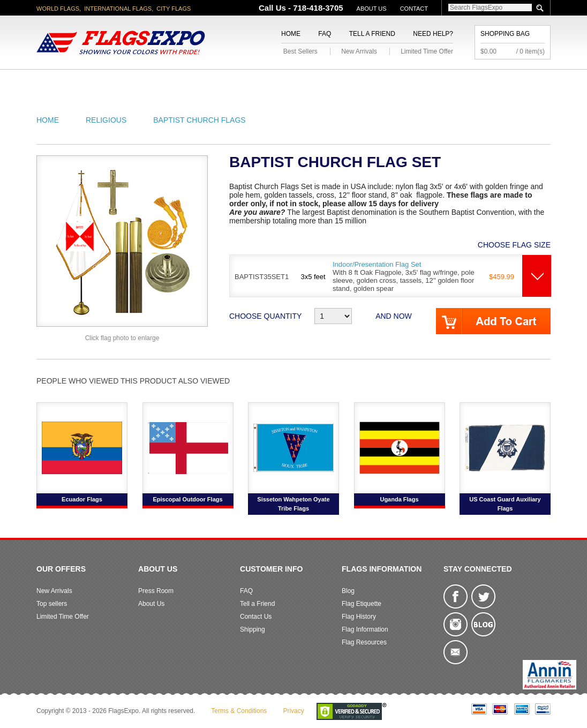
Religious (287, 82)
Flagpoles (350, 82)
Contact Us (256, 617)
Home (291, 34)
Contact (414, 9)
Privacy (293, 711)
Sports (407, 82)
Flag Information (365, 629)
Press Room (156, 591)
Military (231, 82)
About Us (372, 9)
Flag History (359, 617)
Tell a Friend (372, 34)
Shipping (253, 629)
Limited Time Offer (427, 51)
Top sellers (52, 604)
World (181, 82)
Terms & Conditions (239, 711)
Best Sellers (300, 51)
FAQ (325, 34)
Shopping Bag (505, 34)
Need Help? (433, 34)
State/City (127, 82)
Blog (348, 591)
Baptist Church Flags (199, 120)
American (66, 82)
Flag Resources (364, 642)
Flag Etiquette (362, 604)
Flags (453, 82)
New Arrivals (359, 51)
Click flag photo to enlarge (122, 338)
